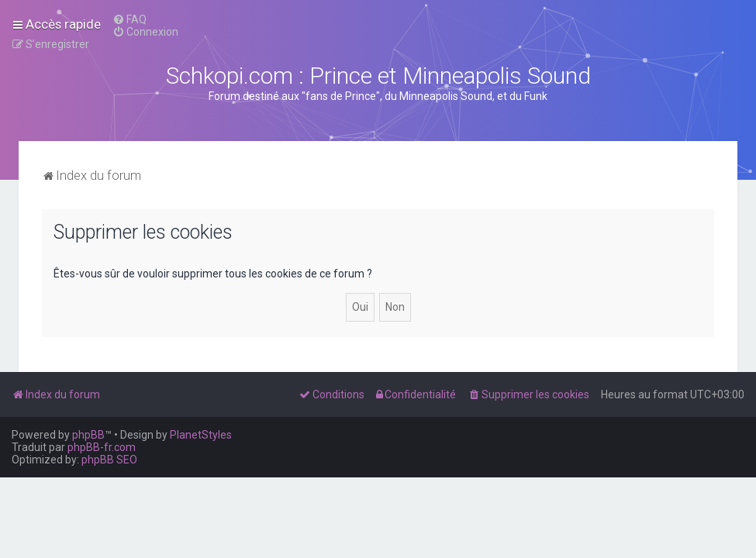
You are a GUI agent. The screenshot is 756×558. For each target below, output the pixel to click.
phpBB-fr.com (102, 447)
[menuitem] (129, 19)
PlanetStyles (201, 435)
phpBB (88, 435)
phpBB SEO (109, 460)
